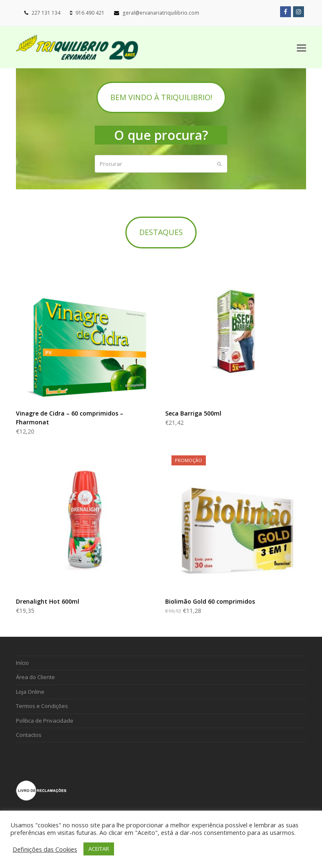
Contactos (29, 735)
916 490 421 (90, 13)
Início (22, 663)
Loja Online (30, 692)
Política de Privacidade (45, 721)
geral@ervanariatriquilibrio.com (161, 13)
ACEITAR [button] (99, 849)
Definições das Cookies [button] (45, 849)
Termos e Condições (42, 706)
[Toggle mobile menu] (301, 47)
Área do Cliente (35, 677)
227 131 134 (46, 13)
